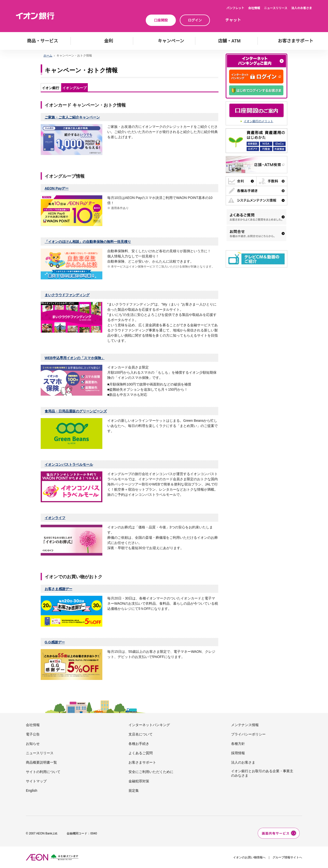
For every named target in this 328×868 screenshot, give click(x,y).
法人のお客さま (302, 8)
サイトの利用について (43, 772)
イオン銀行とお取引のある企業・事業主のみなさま (262, 773)
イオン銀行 (51, 88)
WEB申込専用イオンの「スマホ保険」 (75, 358)
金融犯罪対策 (139, 781)
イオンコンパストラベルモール (69, 464)
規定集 (134, 791)
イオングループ (74, 88)
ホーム (48, 56)
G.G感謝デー (55, 642)
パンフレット (235, 8)
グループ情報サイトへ (287, 857)
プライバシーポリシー (248, 734)
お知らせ (33, 744)
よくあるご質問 (141, 753)
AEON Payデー (57, 188)
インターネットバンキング (149, 725)
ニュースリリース (276, 8)
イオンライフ (55, 518)
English (32, 791)
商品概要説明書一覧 (41, 762)
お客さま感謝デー (58, 589)
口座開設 (161, 20)
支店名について (141, 734)
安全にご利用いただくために (151, 772)
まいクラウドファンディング (67, 295)
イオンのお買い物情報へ (249, 857)
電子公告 (33, 734)
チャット (233, 20)
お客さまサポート (142, 762)
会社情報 (254, 8)
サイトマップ (36, 781)
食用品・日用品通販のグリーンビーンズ (76, 411)
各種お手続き (139, 744)
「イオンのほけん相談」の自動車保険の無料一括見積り (88, 242)
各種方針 (238, 744)
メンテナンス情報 (245, 725)
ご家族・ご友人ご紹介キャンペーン (72, 117)
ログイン (195, 20)
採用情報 (238, 753)
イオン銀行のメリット (258, 121)
